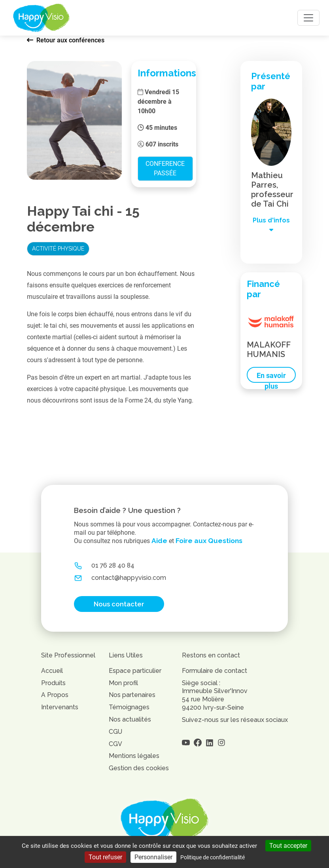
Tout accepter (288, 846)
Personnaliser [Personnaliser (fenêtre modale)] (153, 857)
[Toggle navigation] (308, 18)
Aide (159, 541)
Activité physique (58, 249)
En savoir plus (271, 377)
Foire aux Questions (209, 541)
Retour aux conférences (66, 40)
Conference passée (165, 168)
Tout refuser (105, 857)
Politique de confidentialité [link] (213, 857)
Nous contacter (119, 604)
